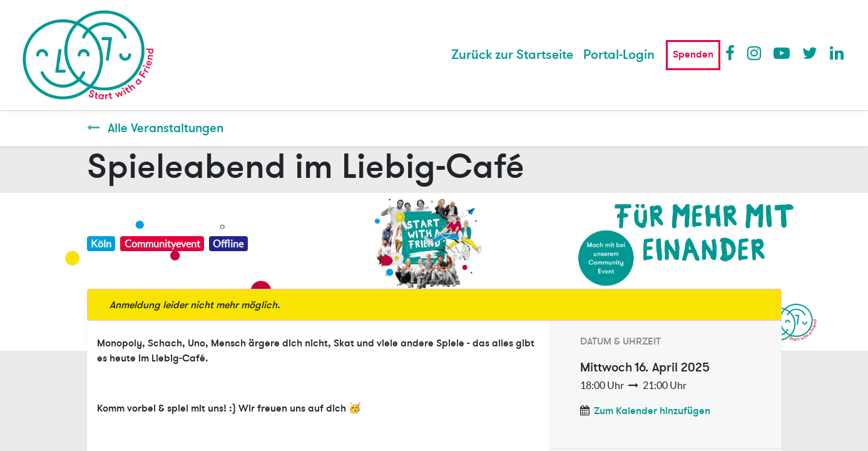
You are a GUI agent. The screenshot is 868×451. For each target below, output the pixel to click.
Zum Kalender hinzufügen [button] (652, 411)
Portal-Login (619, 55)
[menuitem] (512, 55)
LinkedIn (837, 53)
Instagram (755, 53)
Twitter (810, 53)
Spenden (693, 54)
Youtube (781, 53)
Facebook (733, 53)
